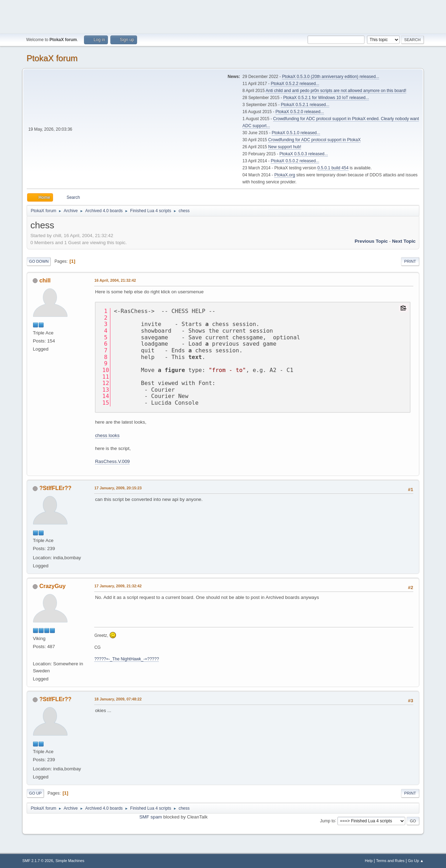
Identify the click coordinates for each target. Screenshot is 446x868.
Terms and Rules (390, 861)
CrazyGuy (53, 586)
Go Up (35, 793)
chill (45, 280)
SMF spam (150, 817)
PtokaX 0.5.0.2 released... (295, 161)
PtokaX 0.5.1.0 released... (296, 133)
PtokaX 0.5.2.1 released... (305, 105)
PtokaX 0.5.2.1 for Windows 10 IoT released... (326, 98)
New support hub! (285, 147)
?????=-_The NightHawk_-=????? (127, 659)
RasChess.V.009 (112, 461)
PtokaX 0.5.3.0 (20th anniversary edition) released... (330, 77)
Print (410, 261)
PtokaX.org (285, 175)
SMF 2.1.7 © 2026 (38, 861)
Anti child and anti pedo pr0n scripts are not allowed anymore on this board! (336, 91)
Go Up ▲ (416, 861)
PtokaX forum (52, 58)
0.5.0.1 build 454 (333, 168)
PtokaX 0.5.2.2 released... (295, 84)
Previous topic (371, 241)
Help (369, 861)
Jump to (328, 821)
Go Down (39, 261)
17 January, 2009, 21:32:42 (118, 586)
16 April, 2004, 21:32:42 (115, 280)
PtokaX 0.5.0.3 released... (304, 154)
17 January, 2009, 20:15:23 (118, 488)
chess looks (107, 435)
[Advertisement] (223, 16)
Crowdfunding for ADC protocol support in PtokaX (314, 140)
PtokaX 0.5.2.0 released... (300, 112)
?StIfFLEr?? (55, 488)
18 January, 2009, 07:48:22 (118, 699)
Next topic (404, 241)
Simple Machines (70, 861)
